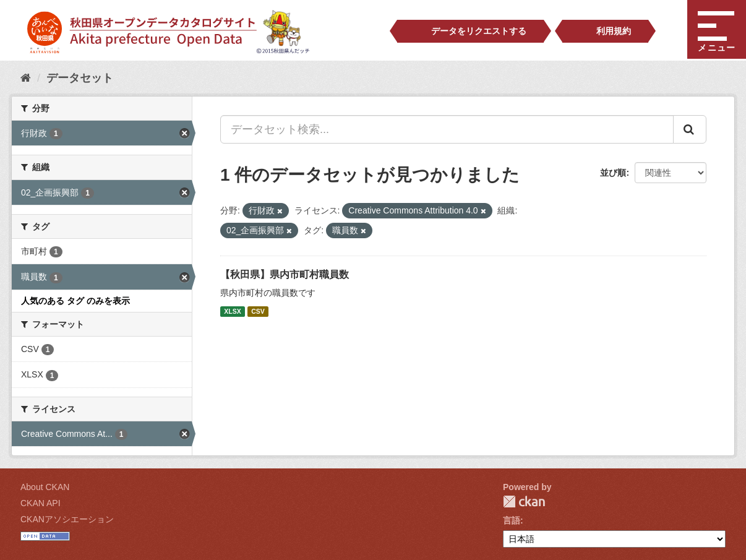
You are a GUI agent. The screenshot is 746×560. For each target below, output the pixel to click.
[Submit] (690, 129)
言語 (512, 520)
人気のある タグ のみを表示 (75, 301)
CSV (258, 311)
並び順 (613, 173)
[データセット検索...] (447, 129)
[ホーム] (26, 78)
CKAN (524, 502)
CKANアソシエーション (67, 519)
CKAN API (41, 503)
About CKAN (45, 487)
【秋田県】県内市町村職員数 (285, 274)
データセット (80, 78)
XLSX (232, 311)
